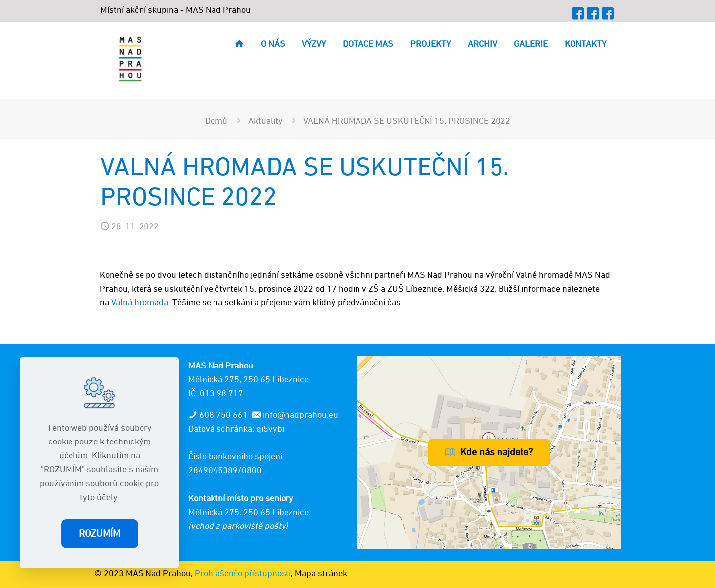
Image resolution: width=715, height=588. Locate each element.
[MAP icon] (608, 14)
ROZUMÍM (100, 534)
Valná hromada (140, 303)
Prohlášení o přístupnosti (243, 574)
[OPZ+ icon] (593, 14)
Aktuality (265, 121)
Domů (216, 121)
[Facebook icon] (578, 14)
